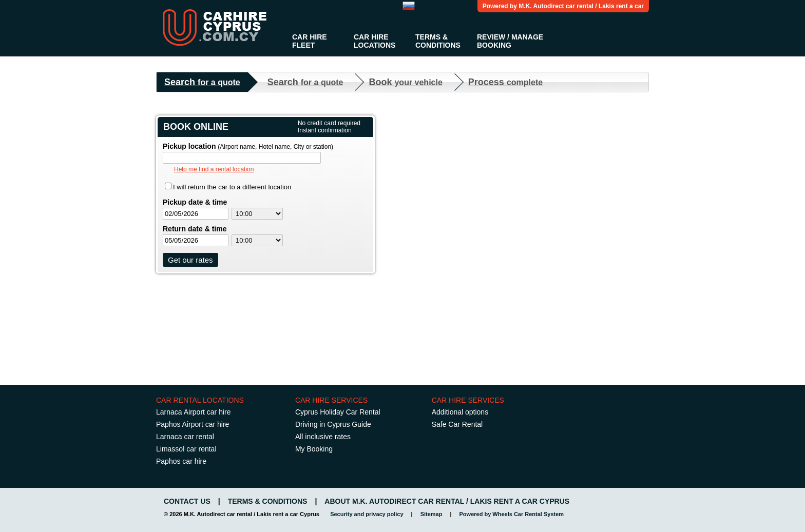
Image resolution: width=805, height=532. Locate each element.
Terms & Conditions (438, 41)
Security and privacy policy (367, 514)
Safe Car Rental (457, 424)
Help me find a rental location (214, 169)
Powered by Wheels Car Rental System (512, 514)
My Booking (314, 449)
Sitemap (432, 514)
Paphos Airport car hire (193, 424)
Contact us (187, 501)
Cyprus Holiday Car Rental (338, 412)
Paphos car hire (181, 461)
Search (202, 82)
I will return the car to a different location (232, 187)
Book (405, 82)
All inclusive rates (323, 437)
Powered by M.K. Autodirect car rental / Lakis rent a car (563, 6)
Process (505, 82)
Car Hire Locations (375, 41)
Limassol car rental (186, 449)
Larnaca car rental (185, 437)
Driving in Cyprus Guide (333, 424)
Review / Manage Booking (510, 41)
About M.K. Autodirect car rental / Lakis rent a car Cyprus (447, 501)
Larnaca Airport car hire (194, 412)
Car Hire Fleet (310, 41)
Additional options (460, 412)
